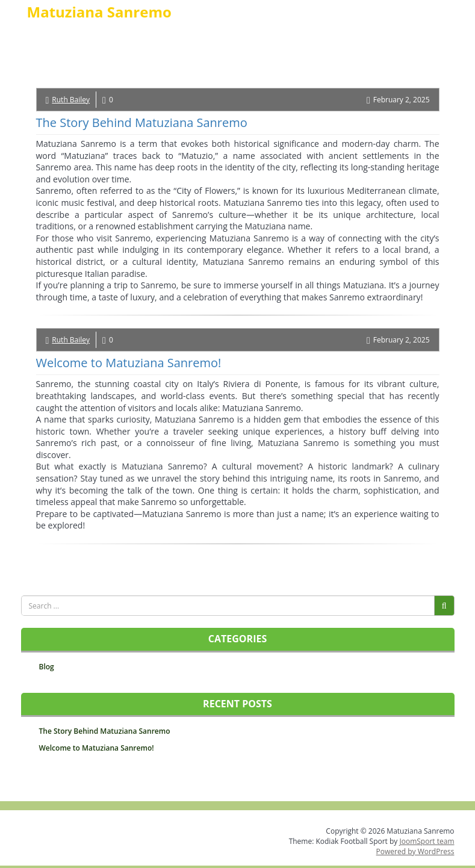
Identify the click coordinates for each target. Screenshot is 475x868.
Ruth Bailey (71, 100)
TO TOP (239, 789)
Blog (47, 667)
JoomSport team (427, 841)
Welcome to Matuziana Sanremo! (129, 363)
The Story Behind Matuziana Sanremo (142, 122)
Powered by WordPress (415, 851)
